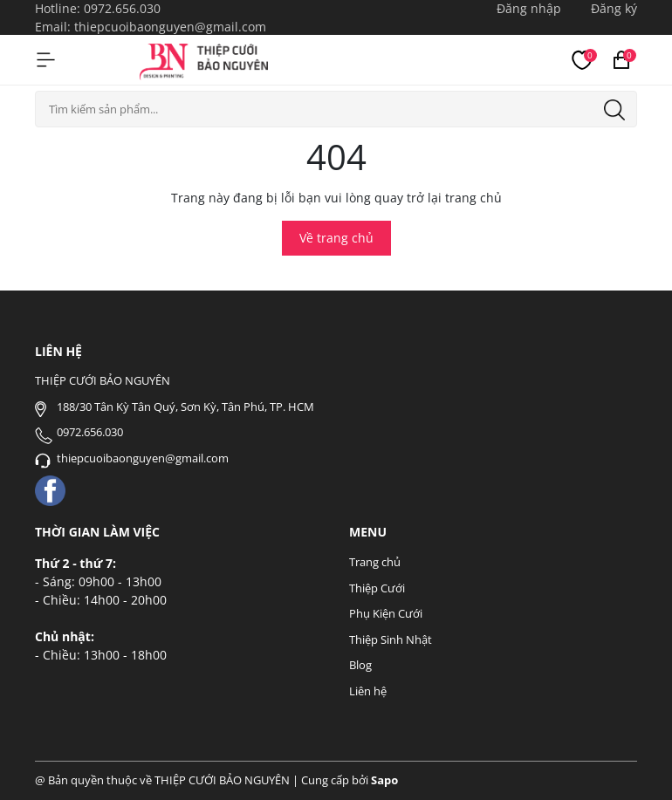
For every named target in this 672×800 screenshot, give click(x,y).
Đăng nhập (529, 8)
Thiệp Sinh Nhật (391, 639)
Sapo (384, 780)
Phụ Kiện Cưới (386, 613)
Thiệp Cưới (377, 588)
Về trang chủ (336, 238)
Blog (360, 665)
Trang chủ (375, 562)
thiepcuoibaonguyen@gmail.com (170, 27)
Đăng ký (614, 8)
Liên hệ (368, 691)
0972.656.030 (122, 8)
